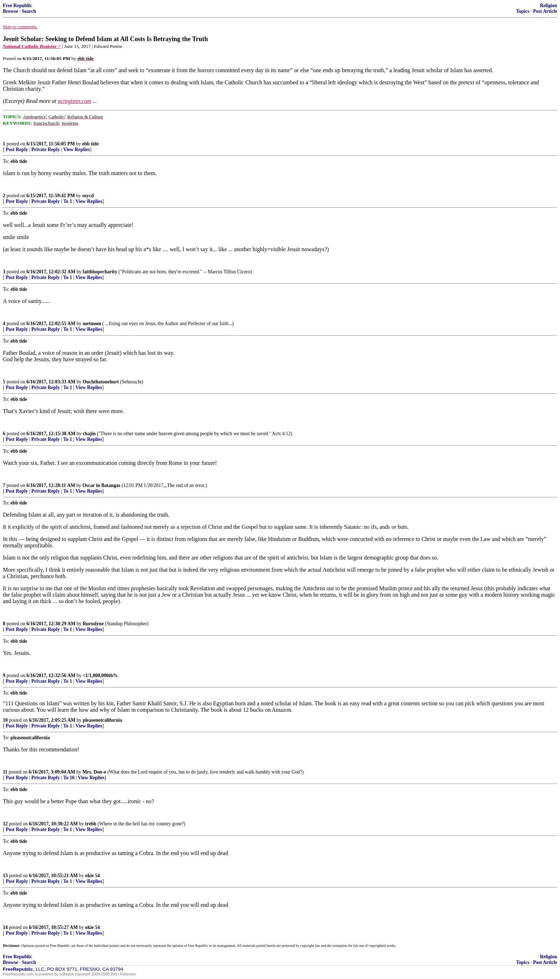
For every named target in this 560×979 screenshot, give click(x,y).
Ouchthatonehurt (101, 382)
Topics (523, 11)
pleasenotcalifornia (102, 720)
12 (5, 824)
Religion (549, 6)
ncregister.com (74, 101)
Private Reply (46, 150)
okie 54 (92, 876)
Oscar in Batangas (101, 485)
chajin (89, 434)
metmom (92, 324)
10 (5, 720)
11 (5, 772)
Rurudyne (93, 624)
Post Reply (17, 150)
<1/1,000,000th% (100, 675)
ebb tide (90, 144)
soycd (88, 196)
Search (29, 11)
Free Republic (17, 6)
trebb (91, 824)
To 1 (68, 201)
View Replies (77, 150)
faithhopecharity (100, 272)
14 (5, 927)
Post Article (545, 11)
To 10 (69, 778)
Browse (11, 11)
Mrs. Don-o (94, 772)
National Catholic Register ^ (32, 46)
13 (5, 876)
